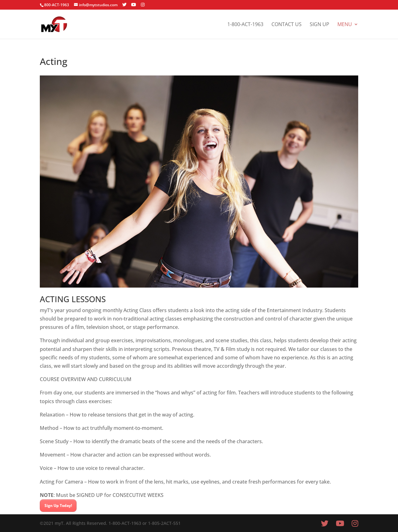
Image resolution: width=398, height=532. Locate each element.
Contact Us (287, 25)
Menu (345, 25)
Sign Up (319, 25)
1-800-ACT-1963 (245, 25)
